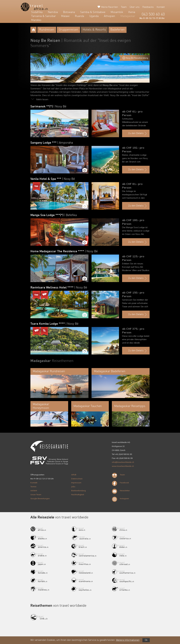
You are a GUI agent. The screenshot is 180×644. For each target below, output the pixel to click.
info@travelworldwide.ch (123, 462)
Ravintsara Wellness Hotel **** (59, 288)
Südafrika (37, 12)
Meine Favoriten (110, 7)
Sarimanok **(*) (48, 107)
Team (124, 7)
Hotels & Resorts (94, 30)
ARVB (74, 475)
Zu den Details (138, 134)
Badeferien (118, 30)
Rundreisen (47, 30)
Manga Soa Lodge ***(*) (54, 215)
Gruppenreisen (68, 30)
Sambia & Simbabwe (93, 12)
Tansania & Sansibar (43, 16)
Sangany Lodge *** (52, 143)
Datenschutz (77, 479)
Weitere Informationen (128, 640)
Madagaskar (128, 16)
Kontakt (161, 7)
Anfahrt (34, 491)
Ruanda (79, 16)
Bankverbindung (78, 491)
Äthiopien (109, 16)
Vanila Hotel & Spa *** (53, 179)
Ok (146, 640)
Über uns (135, 7)
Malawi (65, 16)
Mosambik (117, 12)
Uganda (94, 16)
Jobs (73, 487)
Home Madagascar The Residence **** (64, 251)
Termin (33, 487)
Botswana (69, 12)
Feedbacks (148, 7)
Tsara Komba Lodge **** (54, 324)
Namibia (53, 12)
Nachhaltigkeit (78, 494)
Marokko (36, 20)
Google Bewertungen (40, 498)
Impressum (76, 483)
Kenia (132, 12)
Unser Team (36, 494)
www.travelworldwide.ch (123, 466)
